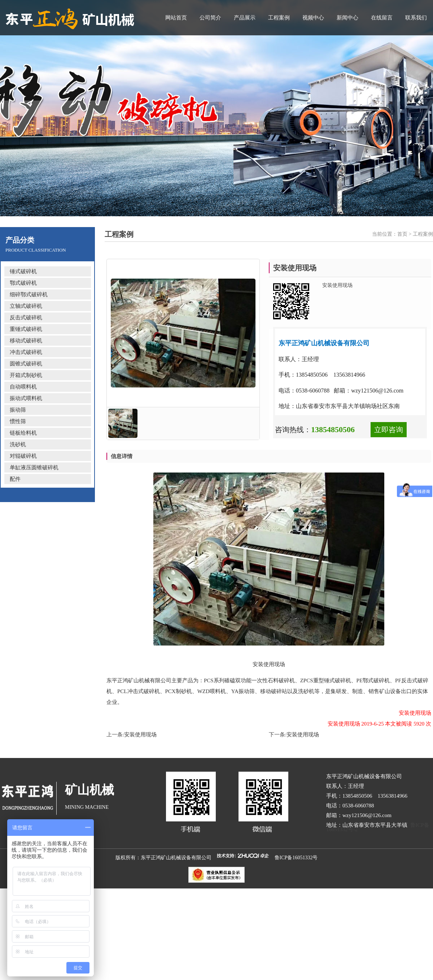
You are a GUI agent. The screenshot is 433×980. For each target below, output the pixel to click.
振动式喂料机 (26, 398)
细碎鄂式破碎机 (29, 294)
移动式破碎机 (26, 341)
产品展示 (245, 18)
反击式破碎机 (26, 318)
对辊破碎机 (23, 456)
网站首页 (176, 18)
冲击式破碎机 (26, 352)
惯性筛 (18, 421)
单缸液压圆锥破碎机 (34, 467)
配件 (15, 479)
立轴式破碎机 (26, 306)
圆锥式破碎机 (26, 364)
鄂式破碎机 (23, 283)
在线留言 (382, 18)
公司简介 (210, 18)
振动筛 (18, 410)
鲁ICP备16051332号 (296, 858)
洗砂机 (18, 444)
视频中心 (313, 18)
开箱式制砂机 (26, 375)
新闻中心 (347, 18)
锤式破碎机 (23, 271)
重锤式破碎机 (26, 329)
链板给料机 (23, 433)
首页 (402, 234)
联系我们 (416, 18)
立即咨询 (389, 430)
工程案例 (279, 18)
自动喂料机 (23, 387)
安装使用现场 (140, 735)
